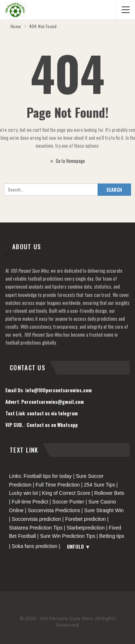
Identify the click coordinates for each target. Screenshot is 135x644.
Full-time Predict (30, 502)
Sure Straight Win (104, 510)
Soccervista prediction (37, 519)
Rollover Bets (109, 493)
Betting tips (112, 536)
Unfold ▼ (79, 546)
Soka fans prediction (35, 546)
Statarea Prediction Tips (36, 528)
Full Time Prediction (58, 485)
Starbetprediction (86, 528)
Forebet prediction (85, 519)
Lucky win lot (23, 493)
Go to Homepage (68, 161)
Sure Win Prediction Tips (67, 536)
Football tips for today (48, 476)
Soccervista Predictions (54, 510)
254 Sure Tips (99, 485)
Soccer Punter (68, 502)
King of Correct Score (66, 493)
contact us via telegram (52, 413)
